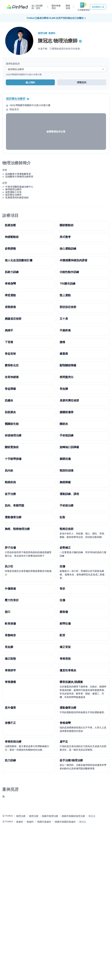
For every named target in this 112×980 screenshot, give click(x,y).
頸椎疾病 (10, 482)
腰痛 (62, 342)
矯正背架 (65, 647)
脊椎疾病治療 (13, 742)
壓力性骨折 (12, 600)
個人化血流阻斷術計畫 (19, 260)
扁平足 (64, 742)
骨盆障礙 (10, 389)
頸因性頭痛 (67, 470)
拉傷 (62, 600)
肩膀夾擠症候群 (69, 400)
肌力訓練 (10, 760)
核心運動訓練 (68, 249)
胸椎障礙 (65, 482)
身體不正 (10, 723)
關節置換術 (12, 447)
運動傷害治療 (13, 517)
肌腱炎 (9, 400)
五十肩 (64, 319)
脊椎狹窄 (10, 670)
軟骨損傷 (10, 623)
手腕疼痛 (65, 330)
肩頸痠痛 (10, 307)
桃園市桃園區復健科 (65, 822)
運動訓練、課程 (69, 494)
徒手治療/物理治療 (71, 760)
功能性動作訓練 (69, 272)
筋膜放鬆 (10, 225)
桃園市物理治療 (50, 816)
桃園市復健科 (44, 822)
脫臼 (8, 612)
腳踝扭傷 (65, 459)
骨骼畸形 (10, 635)
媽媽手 (9, 330)
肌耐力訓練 (12, 272)
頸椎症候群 (67, 529)
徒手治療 (10, 494)
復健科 (20, 822)
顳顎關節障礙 (68, 365)
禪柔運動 (10, 295)
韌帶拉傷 (65, 623)
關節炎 (64, 424)
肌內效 (9, 470)
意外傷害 (10, 708)
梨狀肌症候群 (68, 307)
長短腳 (64, 389)
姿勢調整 (10, 249)
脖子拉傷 (10, 548)
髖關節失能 (12, 424)
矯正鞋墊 (10, 659)
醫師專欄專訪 (56, 7)
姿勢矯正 (65, 548)
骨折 (62, 589)
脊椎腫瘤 (10, 682)
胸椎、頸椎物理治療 (17, 529)
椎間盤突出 (67, 377)
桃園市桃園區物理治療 (73, 816)
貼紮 (62, 517)
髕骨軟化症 (12, 365)
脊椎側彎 (10, 284)
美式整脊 (65, 237)
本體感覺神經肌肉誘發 (73, 260)
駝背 (62, 635)
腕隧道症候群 (13, 319)
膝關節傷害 (67, 412)
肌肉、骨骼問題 (15, 505)
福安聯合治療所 (16, 99)
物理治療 (21, 816)
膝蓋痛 (64, 354)
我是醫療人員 (98, 7)
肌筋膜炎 (10, 412)
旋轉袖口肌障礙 (69, 447)
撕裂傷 (64, 612)
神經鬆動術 (12, 237)
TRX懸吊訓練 (68, 284)
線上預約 (30, 82)
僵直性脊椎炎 (68, 670)
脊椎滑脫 (65, 659)
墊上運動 (65, 295)
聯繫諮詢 (82, 82)
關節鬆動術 (67, 225)
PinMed (9, 816)
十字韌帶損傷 (13, 459)
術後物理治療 (13, 435)
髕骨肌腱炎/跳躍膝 (71, 682)
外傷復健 (10, 589)
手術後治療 (67, 505)
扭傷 (62, 566)
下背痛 (9, 342)
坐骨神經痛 (12, 377)
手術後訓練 (67, 435)
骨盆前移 (10, 354)
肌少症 (9, 566)
